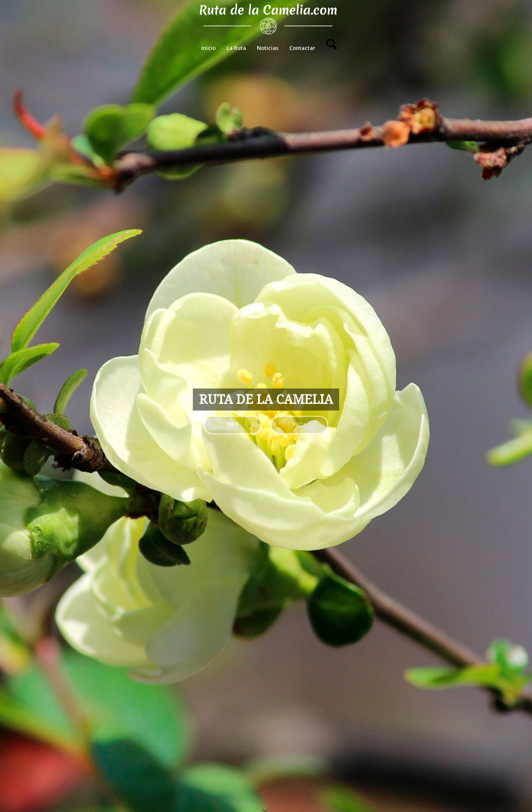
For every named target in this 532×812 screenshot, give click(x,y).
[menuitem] (208, 48)
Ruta (299, 422)
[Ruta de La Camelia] (266, 19)
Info (233, 422)
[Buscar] (329, 48)
